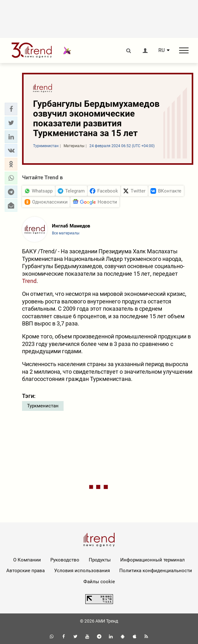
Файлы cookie (99, 582)
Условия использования (82, 571)
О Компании (27, 560)
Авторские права (25, 571)
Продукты (100, 560)
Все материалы (66, 233)
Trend (29, 281)
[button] (11, 109)
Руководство (65, 560)
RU (161, 50)
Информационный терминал (153, 560)
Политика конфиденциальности (156, 571)
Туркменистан (43, 406)
